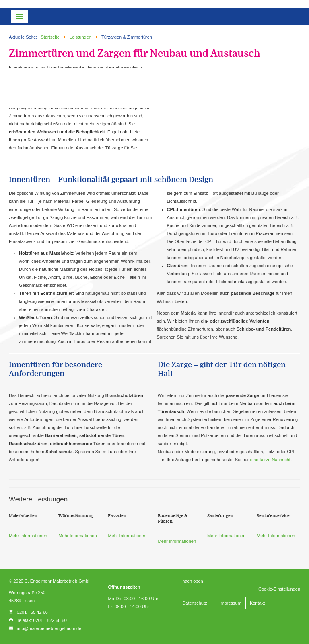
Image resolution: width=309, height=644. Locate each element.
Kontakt (257, 603)
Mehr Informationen (28, 536)
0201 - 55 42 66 (32, 612)
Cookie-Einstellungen (279, 589)
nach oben (193, 581)
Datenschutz (195, 603)
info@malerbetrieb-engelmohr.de (49, 628)
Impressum (230, 603)
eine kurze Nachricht (270, 460)
